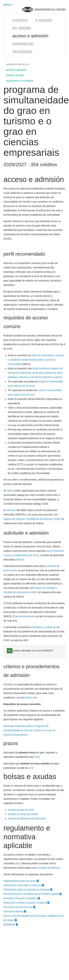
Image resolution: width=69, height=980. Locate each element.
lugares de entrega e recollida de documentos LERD (32, 519)
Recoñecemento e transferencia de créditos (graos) (33, 894)
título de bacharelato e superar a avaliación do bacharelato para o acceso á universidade (36, 360)
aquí (17, 863)
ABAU (10, 491)
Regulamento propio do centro (21, 881)
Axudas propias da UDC (21, 810)
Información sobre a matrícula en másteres (28, 890)
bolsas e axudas (15, 75)
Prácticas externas (15, 911)
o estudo (44, 20)
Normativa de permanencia (19, 907)
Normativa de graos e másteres (22, 898)
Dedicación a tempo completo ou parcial (26, 903)
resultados (22, 52)
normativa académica (48, 868)
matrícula (11, 510)
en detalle (22, 28)
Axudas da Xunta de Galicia (23, 814)
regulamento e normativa (20, 81)
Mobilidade (11, 924)
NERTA (20, 560)
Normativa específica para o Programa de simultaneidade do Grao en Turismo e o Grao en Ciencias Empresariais (30, 730)
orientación (23, 44)
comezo (20, 20)
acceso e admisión (30, 36)
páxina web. (31, 698)
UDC (31, 768)
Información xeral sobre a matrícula (24, 885)
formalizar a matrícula (44, 627)
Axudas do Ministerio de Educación (27, 818)
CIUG (37, 757)
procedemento (26, 616)
